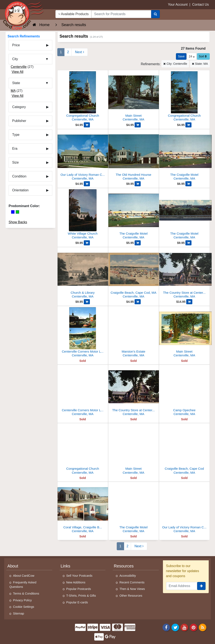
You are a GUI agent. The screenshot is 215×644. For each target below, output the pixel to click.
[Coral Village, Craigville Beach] (83, 508)
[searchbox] (121, 14)
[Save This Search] (181, 56)
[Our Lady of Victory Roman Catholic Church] (83, 156)
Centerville (19, 67)
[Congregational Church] (83, 97)
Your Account (178, 5)
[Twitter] (175, 627)
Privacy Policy (22, 600)
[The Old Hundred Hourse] (134, 156)
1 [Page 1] (61, 52)
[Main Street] (134, 97)
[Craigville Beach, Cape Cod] (184, 450)
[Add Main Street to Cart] (138, 125)
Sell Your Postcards (79, 576)
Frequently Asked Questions (23, 585)
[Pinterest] (194, 627)
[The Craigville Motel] (184, 156)
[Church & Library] (83, 274)
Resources (124, 566)
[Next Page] (79, 52)
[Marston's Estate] (134, 333)
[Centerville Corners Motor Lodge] (83, 391)
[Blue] (13, 212)
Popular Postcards (79, 589)
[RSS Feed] (203, 627)
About (13, 566)
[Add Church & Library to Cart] (87, 302)
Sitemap (19, 614)
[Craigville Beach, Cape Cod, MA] (134, 274)
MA (13, 91)
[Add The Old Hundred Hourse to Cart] (138, 184)
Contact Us (200, 5)
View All (17, 72)
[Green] (17, 212)
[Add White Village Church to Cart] (87, 243)
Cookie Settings (24, 607)
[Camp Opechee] (184, 391)
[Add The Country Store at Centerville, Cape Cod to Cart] (189, 302)
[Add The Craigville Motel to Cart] (188, 184)
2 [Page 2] (68, 52)
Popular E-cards (77, 602)
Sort (203, 56)
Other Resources (131, 596)
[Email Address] (182, 586)
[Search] (155, 14)
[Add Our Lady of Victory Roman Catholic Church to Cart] (87, 184)
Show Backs (18, 222)
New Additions (76, 582)
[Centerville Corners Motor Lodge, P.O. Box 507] (83, 333)
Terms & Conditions (26, 594)
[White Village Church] (83, 215)
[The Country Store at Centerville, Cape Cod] (184, 274)
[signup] (201, 586)
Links (66, 566)
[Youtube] (185, 627)
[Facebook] (166, 627)
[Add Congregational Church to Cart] (87, 125)
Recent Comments (132, 582)
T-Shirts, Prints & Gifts (81, 596)
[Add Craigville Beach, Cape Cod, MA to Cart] (138, 302)
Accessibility (128, 576)
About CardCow (24, 576)
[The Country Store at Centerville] (134, 391)
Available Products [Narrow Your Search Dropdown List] (73, 14)
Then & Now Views (132, 589)
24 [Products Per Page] (192, 56)
